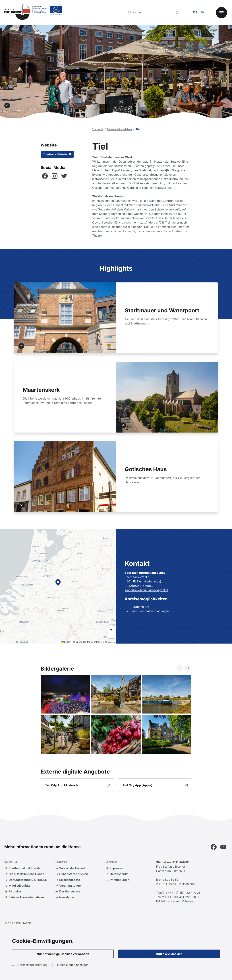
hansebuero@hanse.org (182, 901)
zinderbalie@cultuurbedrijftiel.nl (146, 590)
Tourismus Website (57, 154)
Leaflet (66, 642)
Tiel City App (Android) (62, 785)
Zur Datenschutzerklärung (30, 965)
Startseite (98, 129)
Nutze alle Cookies (169, 954)
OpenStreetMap (84, 642)
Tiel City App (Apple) (138, 785)
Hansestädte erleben (119, 129)
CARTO (111, 642)
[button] (58, 582)
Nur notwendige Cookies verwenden (63, 954)
